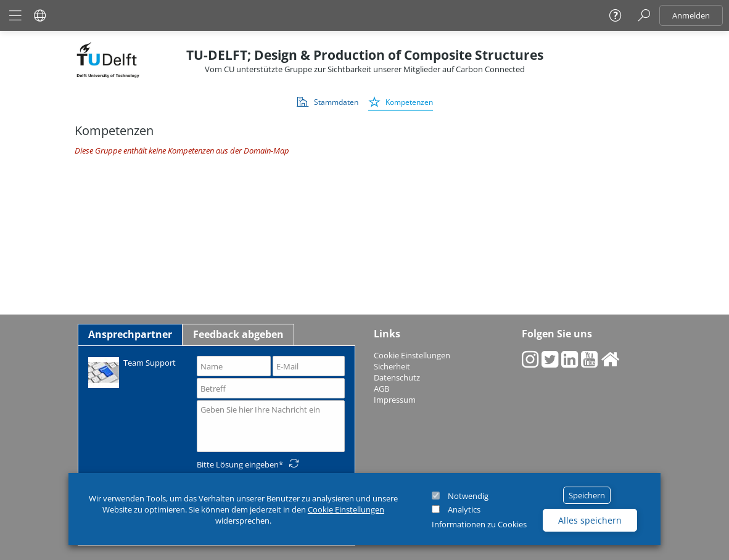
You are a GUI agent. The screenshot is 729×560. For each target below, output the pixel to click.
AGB (381, 389)
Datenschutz (397, 377)
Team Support (132, 372)
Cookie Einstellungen (346, 509)
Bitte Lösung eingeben (238, 464)
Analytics (464, 509)
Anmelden (691, 15)
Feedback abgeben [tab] (238, 334)
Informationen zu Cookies (479, 524)
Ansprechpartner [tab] (130, 334)
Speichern (587, 495)
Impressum (395, 400)
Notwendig (468, 496)
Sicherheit (392, 366)
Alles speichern (590, 520)
